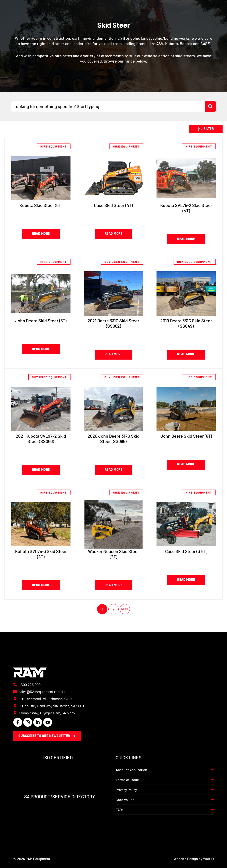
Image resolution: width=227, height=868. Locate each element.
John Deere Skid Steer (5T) (41, 321)
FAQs (120, 810)
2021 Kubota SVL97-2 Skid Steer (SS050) (41, 439)
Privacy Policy (126, 790)
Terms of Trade (127, 780)
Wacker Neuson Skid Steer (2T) (113, 554)
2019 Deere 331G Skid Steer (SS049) (186, 323)
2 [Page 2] (114, 609)
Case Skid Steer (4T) (113, 205)
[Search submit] (210, 106)
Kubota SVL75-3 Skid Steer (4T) (41, 554)
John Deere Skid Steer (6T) (186, 436)
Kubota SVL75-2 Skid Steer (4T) (186, 208)
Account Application (131, 770)
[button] (206, 129)
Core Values (125, 800)
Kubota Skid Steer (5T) (41, 205)
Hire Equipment (54, 146)
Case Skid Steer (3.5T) (186, 551)
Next (125, 609)
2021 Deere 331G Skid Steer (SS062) (113, 323)
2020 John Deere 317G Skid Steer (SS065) (113, 439)
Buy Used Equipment (122, 262)
